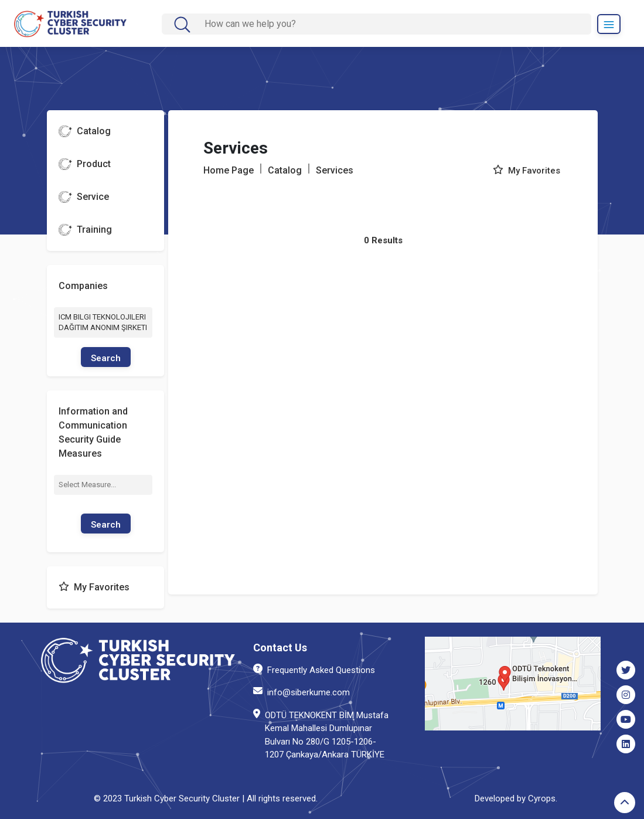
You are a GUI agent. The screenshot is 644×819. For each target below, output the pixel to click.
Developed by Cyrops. (516, 798)
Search (106, 358)
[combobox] (103, 485)
